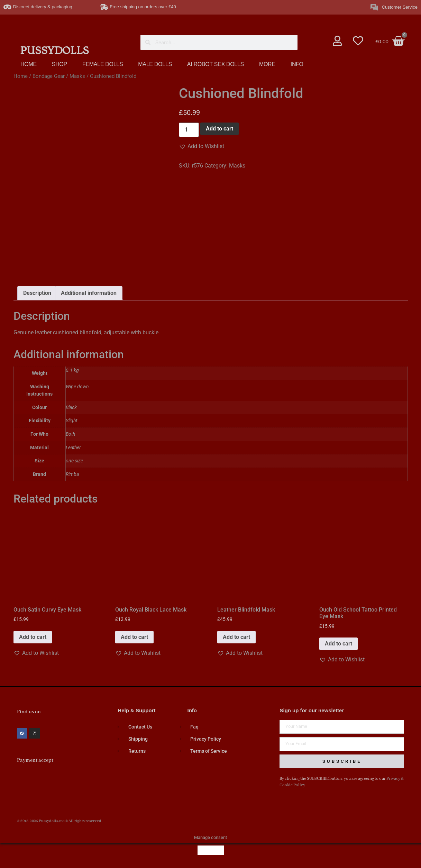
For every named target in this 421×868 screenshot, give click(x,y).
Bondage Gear (49, 76)
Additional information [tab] (89, 293)
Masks (77, 76)
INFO (297, 64)
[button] (202, 146)
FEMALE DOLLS (103, 64)
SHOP (60, 64)
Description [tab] (37, 293)
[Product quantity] (189, 130)
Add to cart (219, 129)
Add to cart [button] (33, 637)
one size (74, 461)
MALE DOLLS (155, 64)
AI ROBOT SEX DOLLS (216, 64)
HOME (29, 64)
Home (21, 76)
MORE (267, 64)
